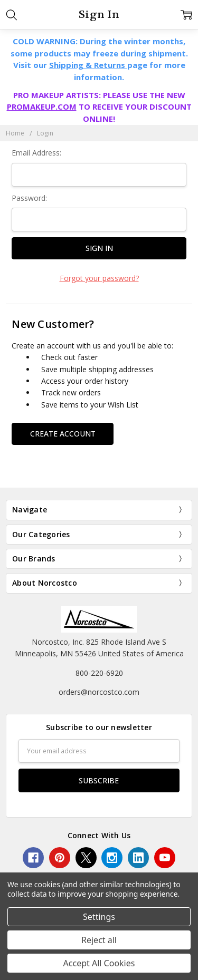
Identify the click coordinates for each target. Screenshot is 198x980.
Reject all (99, 940)
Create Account (63, 434)
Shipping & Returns (88, 65)
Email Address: (36, 153)
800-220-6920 (99, 673)
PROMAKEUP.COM (42, 106)
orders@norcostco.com (99, 692)
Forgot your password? (99, 278)
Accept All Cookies (99, 963)
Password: (29, 198)
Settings (99, 917)
